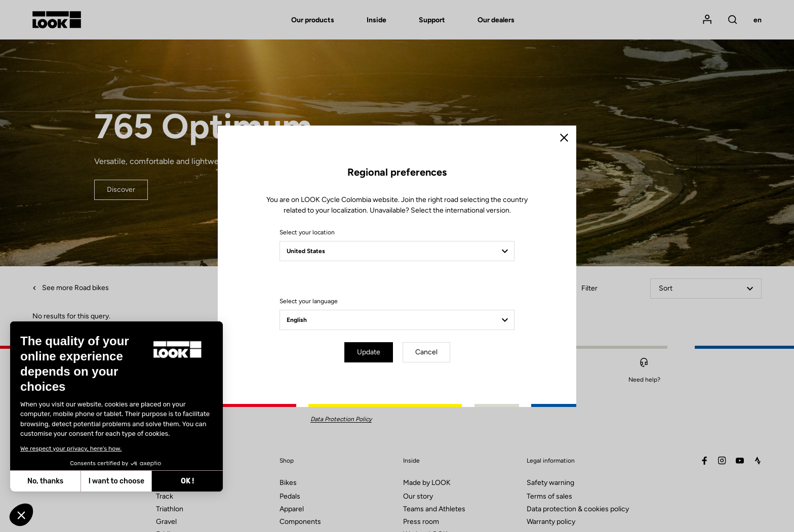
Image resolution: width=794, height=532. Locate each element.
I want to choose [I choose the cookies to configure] (116, 481)
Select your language (309, 301)
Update (369, 352)
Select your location (307, 232)
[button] (21, 515)
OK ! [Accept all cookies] (187, 481)
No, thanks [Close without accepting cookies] (45, 481)
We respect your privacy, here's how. (71, 448)
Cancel (426, 352)
